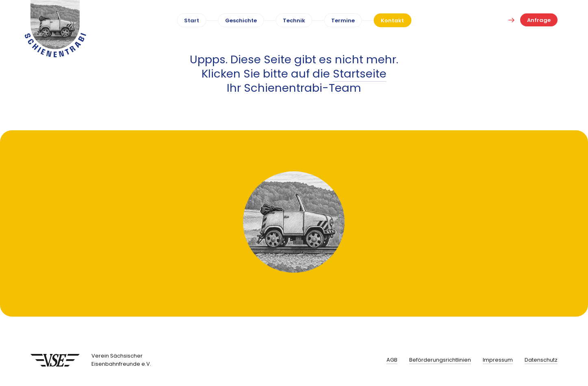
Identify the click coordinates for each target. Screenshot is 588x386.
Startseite (360, 74)
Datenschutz (541, 360)
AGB (392, 360)
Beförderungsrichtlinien (440, 360)
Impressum (498, 360)
